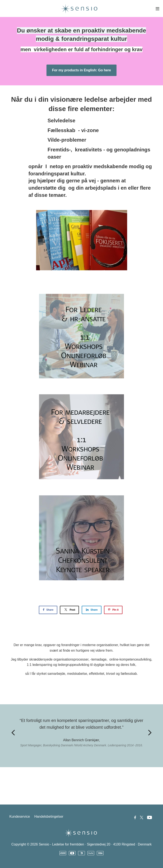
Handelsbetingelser (49, 817)
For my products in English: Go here (81, 70)
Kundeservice (20, 817)
